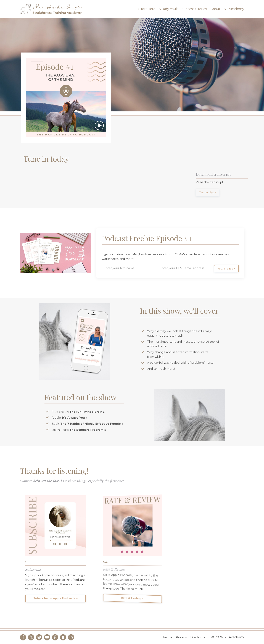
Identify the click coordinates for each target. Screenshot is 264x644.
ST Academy (234, 9)
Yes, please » (232, 269)
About (215, 9)
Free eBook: (78, 412)
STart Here (147, 9)
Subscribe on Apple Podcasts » (56, 599)
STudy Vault (168, 9)
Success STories (194, 9)
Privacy (181, 637)
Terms (167, 637)
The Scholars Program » (88, 430)
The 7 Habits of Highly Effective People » (92, 424)
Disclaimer (199, 637)
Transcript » (208, 192)
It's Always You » (75, 418)
